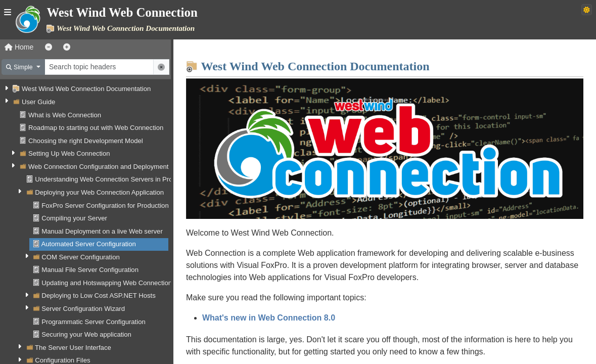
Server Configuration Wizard (83, 309)
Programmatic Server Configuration (93, 322)
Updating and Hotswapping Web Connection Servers (119, 283)
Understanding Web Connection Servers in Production (114, 179)
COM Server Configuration (80, 257)
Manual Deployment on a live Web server (102, 231)
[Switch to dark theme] (587, 10)
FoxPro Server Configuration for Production (105, 206)
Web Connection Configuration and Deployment (98, 167)
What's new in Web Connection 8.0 (275, 316)
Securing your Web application (86, 334)
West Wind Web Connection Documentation (86, 89)
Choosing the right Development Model (86, 141)
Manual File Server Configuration (90, 270)
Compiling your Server (74, 218)
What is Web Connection (65, 115)
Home (19, 47)
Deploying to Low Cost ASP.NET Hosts (98, 295)
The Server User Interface (73, 348)
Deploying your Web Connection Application (99, 192)
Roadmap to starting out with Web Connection (96, 128)
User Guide (38, 102)
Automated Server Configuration (89, 244)
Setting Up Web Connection (69, 153)
